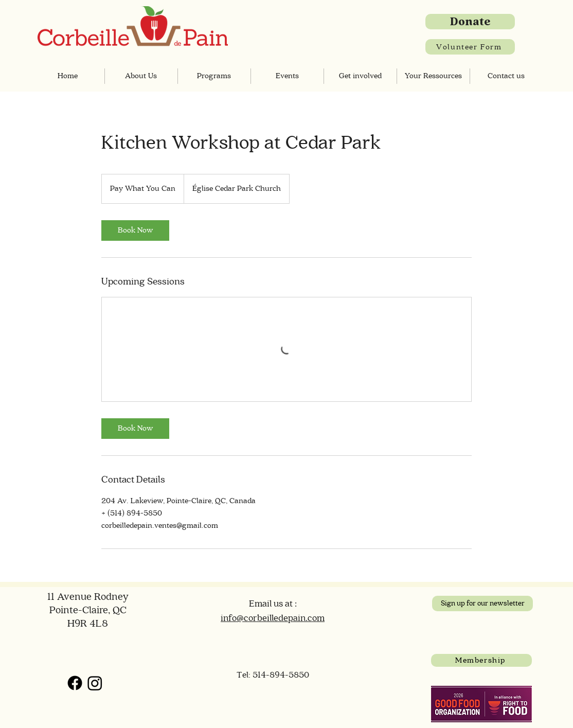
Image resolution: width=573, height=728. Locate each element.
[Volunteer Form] (470, 47)
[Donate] (470, 22)
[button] (141, 76)
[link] (135, 230)
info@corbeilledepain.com (273, 618)
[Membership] (481, 660)
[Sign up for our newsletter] (482, 603)
